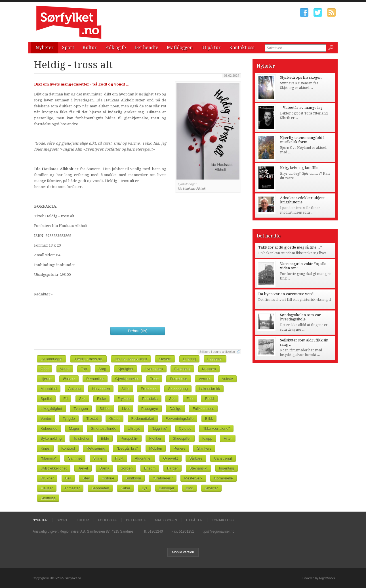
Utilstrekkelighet (54, 468)
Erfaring (190, 359)
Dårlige (175, 409)
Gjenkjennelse (127, 379)
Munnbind (49, 389)
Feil (68, 478)
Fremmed (149, 389)
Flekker (155, 438)
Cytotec (185, 429)
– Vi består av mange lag (301, 108)
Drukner (47, 478)
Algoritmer (143, 458)
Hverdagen (154, 369)
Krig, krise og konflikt (299, 168)
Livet (126, 409)
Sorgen (127, 468)
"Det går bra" (127, 448)
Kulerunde (49, 429)
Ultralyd (134, 429)
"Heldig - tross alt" (88, 359)
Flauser (47, 488)
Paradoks (150, 399)
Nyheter (45, 48)
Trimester (72, 488)
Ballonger (167, 488)
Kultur (90, 48)
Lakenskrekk (210, 389)
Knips (45, 448)
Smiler (99, 458)
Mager (74, 429)
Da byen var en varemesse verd (286, 294)
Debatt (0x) (137, 331)
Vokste (227, 379)
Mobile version (183, 552)
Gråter (114, 419)
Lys (144, 488)
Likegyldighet (51, 409)
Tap (84, 369)
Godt (45, 369)
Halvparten (101, 389)
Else (190, 399)
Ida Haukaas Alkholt (131, 359)
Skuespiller (182, 438)
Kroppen (209, 369)
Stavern (165, 359)
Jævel (83, 468)
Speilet (46, 399)
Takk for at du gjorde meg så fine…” (290, 247)
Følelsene (182, 369)
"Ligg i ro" (160, 429)
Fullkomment (203, 409)
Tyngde (69, 419)
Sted (86, 478)
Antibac (74, 389)
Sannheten (100, 488)
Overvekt (171, 458)
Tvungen (81, 409)
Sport (68, 48)
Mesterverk (193, 478)
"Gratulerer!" (162, 478)
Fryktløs (124, 399)
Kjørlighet (126, 369)
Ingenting (227, 468)
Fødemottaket (143, 419)
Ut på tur (211, 48)
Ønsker (69, 379)
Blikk (209, 419)
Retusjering (96, 448)
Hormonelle (223, 478)
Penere (180, 448)
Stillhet (105, 409)
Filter (228, 438)
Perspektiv (129, 438)
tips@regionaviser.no (218, 531)
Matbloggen (180, 48)
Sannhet (75, 458)
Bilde (105, 438)
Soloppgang (178, 389)
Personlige (95, 379)
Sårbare (196, 458)
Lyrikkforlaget (51, 359)
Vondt (65, 369)
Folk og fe (116, 48)
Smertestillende (104, 429)
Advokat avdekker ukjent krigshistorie (302, 200)
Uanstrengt (223, 458)
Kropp (207, 438)
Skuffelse (48, 498)
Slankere (204, 448)
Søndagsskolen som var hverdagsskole (300, 317)
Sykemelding (51, 438)
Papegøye (150, 409)
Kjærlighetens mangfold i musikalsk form (302, 140)
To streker (81, 438)
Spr (172, 399)
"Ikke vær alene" (216, 429)
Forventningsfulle (179, 419)
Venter (46, 419)
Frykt (119, 458)
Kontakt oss (242, 48)
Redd (209, 399)
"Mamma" (49, 458)
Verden (204, 379)
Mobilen (156, 448)
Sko (82, 399)
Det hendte (146, 48)
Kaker (125, 488)
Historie (108, 478)
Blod (190, 488)
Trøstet (92, 419)
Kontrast (68, 448)
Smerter (211, 488)
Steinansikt (199, 468)
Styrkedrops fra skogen (301, 77)
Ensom (150, 468)
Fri (65, 399)
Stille (125, 389)
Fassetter (215, 359)
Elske (102, 399)
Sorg (102, 369)
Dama (104, 468)
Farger (173, 468)
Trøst (154, 379)
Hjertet (46, 379)
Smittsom (133, 478)
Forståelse (179, 379)
